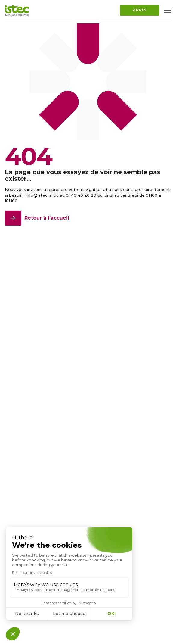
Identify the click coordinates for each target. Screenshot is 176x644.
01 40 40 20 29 (81, 195)
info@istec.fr (39, 195)
